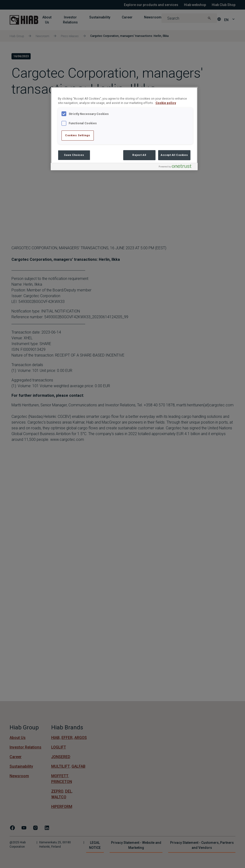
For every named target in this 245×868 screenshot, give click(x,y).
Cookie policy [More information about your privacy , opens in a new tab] (166, 103)
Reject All (139, 155)
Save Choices (74, 155)
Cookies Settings (78, 135)
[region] (124, 129)
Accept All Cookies (174, 155)
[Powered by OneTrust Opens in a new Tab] (177, 167)
